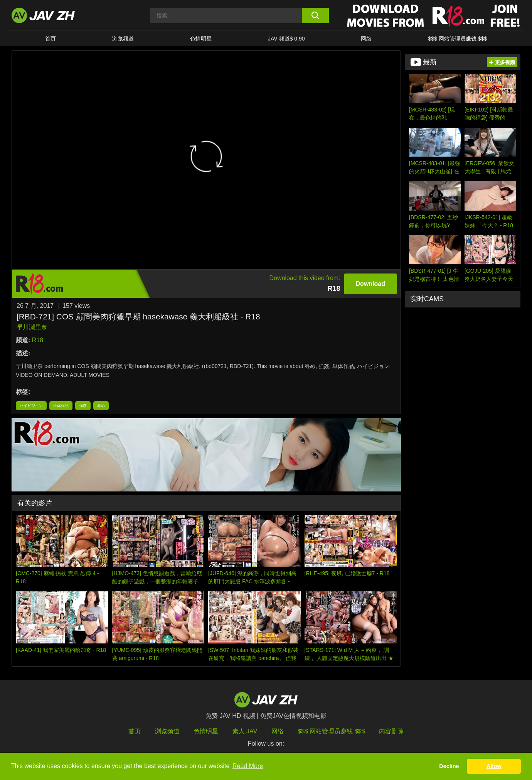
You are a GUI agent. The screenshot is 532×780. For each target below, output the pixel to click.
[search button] (315, 15)
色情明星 (201, 39)
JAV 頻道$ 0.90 (286, 39)
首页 (51, 39)
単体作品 (61, 406)
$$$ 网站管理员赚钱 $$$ (457, 39)
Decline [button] (449, 766)
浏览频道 (123, 39)
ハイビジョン (31, 406)
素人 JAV (245, 731)
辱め (101, 406)
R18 (38, 340)
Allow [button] (494, 766)
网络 (366, 39)
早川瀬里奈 (32, 327)
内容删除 (391, 731)
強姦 (83, 406)
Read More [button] (248, 766)
